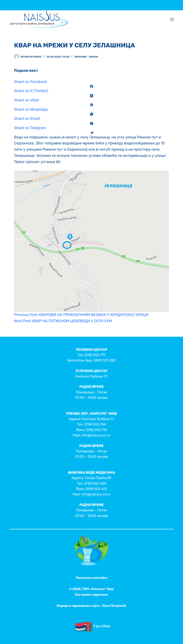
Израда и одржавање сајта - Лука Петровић (91, 606)
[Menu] (172, 19)
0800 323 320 (105, 360)
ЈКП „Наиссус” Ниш (98, 589)
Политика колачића (91, 578)
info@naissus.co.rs (96, 435)
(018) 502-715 (96, 430)
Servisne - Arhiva (86, 57)
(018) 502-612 (96, 489)
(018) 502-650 (95, 484)
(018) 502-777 (95, 355)
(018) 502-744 (95, 424)
